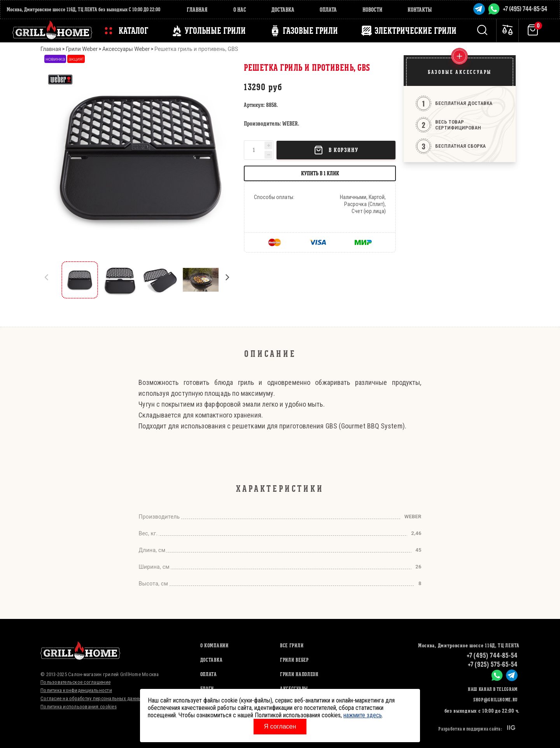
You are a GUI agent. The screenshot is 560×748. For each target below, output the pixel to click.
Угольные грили (215, 31)
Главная (197, 10)
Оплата (328, 10)
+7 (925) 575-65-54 (493, 664)
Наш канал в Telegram (493, 689)
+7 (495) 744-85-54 (525, 9)
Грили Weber (82, 49)
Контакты (420, 10)
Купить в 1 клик (320, 173)
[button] (231, 280)
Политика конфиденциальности (76, 690)
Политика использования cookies (79, 707)
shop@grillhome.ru (495, 700)
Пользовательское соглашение (75, 682)
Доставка (283, 10)
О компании (214, 646)
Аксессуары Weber (126, 49)
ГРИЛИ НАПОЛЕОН (299, 674)
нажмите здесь (363, 715)
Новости (372, 10)
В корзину (336, 150)
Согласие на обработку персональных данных (92, 698)
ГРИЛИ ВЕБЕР (294, 660)
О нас (240, 10)
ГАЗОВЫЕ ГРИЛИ (310, 31)
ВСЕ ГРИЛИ (292, 646)
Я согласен (280, 726)
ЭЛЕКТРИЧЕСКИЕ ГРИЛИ (416, 31)
